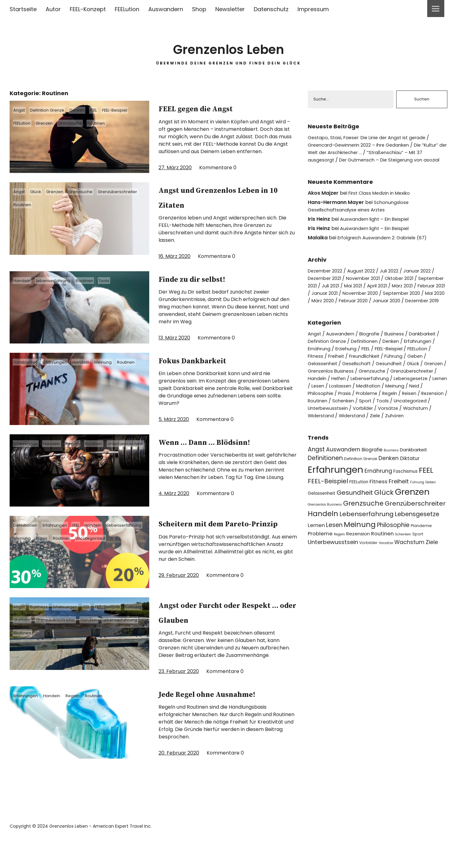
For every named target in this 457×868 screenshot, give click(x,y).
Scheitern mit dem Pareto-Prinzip (210, 538)
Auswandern (166, 9)
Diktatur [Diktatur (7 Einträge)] (410, 482)
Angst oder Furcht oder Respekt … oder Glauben (225, 626)
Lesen (425, 401)
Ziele (380, 438)
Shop (199, 9)
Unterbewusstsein (34, 457)
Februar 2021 (338, 301)
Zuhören (400, 438)
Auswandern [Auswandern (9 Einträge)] (343, 472)
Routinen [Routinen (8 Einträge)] (382, 557)
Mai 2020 (365, 309)
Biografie (373, 349)
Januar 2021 (373, 301)
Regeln (82, 444)
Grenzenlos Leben (229, 46)
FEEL (108, 110)
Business (44, 621)
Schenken (346, 424)
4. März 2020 (174, 508)
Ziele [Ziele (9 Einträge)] (432, 565)
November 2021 (369, 286)
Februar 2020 (427, 309)
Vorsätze (395, 431)
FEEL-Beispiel (133, 110)
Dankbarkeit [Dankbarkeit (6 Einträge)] (414, 473)
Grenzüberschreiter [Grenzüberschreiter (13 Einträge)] (415, 526)
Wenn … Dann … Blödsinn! (204, 449)
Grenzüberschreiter (36, 205)
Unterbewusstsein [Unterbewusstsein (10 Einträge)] (333, 565)
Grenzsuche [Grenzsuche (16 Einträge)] (363, 526)
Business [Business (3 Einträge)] (391, 473)
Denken (88, 110)
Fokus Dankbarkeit (210, 360)
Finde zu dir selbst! (210, 278)
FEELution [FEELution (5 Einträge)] (359, 505)
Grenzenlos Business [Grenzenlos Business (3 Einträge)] (325, 527)
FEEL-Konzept (88, 9)
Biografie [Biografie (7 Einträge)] (372, 473)
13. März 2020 (174, 338)
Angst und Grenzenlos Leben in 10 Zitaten (219, 197)
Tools (117, 281)
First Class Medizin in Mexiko (382, 201)
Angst (21, 110)
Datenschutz (271, 9)
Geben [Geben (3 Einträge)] (431, 505)
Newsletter (230, 9)
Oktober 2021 (409, 286)
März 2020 (393, 309)
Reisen (386, 416)
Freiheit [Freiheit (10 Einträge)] (399, 504)
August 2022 (366, 279)
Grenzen (51, 123)
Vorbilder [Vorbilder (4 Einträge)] (368, 566)
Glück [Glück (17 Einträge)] (384, 515)
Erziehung (354, 364)
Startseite (23, 9)
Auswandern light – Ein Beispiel (377, 227)
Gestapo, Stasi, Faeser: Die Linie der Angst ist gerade (371, 138)
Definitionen (28, 532)
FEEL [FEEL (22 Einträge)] (426, 493)
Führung (24, 634)
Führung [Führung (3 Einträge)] (417, 505)
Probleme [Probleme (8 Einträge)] (320, 557)
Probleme (339, 416)
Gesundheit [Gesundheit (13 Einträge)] (355, 516)
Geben (429, 372)
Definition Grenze (54, 110)
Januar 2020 (323, 316)
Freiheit (343, 372)
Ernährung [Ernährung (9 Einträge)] (378, 494)
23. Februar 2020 (179, 686)
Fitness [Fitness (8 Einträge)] (379, 505)
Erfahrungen (62, 362)
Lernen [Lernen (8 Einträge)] (316, 549)
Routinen (111, 123)
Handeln (24, 281)
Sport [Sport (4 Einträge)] (418, 557)
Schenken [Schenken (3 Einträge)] (403, 557)
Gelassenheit (324, 379)
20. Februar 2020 (179, 782)
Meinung (117, 362)
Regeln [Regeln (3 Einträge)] (339, 557)
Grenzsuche (81, 123)
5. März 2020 (174, 419)
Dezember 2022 (327, 279)
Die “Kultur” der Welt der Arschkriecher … (370, 149)
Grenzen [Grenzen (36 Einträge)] (412, 515)
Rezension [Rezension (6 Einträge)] (358, 557)
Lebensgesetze (373, 401)
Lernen (405, 401)
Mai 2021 (387, 294)
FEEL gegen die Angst (217, 108)
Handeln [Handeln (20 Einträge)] (323, 537)
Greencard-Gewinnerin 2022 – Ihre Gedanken (364, 146)
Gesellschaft (360, 379)
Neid (398, 409)
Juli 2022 (396, 279)
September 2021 (328, 294)
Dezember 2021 (327, 286)
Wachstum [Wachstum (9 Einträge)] (409, 565)
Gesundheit (395, 379)
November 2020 (412, 301)
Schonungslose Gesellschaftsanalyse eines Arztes (359, 214)
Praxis (92, 545)
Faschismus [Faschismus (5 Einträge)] (405, 494)
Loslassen (319, 409)
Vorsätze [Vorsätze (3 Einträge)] (386, 566)
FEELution (127, 9)
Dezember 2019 (362, 316)
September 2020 (328, 309)
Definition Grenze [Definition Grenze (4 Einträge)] (361, 482)
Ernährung (324, 364)
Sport (370, 424)
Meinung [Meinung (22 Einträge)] (360, 548)
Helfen (394, 394)
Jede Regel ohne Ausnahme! (202, 715)
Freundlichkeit (374, 372)
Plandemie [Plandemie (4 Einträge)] (421, 549)
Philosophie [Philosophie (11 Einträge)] (393, 548)
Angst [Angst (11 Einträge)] (316, 472)
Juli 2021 (362, 294)
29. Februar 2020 (179, 597)
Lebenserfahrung (59, 281)
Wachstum (425, 431)
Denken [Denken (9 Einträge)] (389, 481)
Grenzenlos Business (359, 386)
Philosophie (422, 409)
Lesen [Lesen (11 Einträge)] (334, 548)
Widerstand (322, 438)
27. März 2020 (175, 168)
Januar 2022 (426, 279)
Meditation (349, 409)
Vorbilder (368, 431)
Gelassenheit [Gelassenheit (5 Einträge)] (322, 516)
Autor (53, 9)
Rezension (411, 416)
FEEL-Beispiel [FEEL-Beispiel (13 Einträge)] (328, 504)
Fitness (320, 372)
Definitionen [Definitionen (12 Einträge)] (325, 481)
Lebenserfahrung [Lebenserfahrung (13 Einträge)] (367, 537)
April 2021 (413, 294)
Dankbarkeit (28, 362)
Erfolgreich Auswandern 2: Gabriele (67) (386, 246)
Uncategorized (31, 558)
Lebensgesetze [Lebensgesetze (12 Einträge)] (417, 537)
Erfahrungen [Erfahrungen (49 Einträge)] (336, 492)
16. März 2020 (175, 256)
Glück (41, 192)
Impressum (313, 9)
